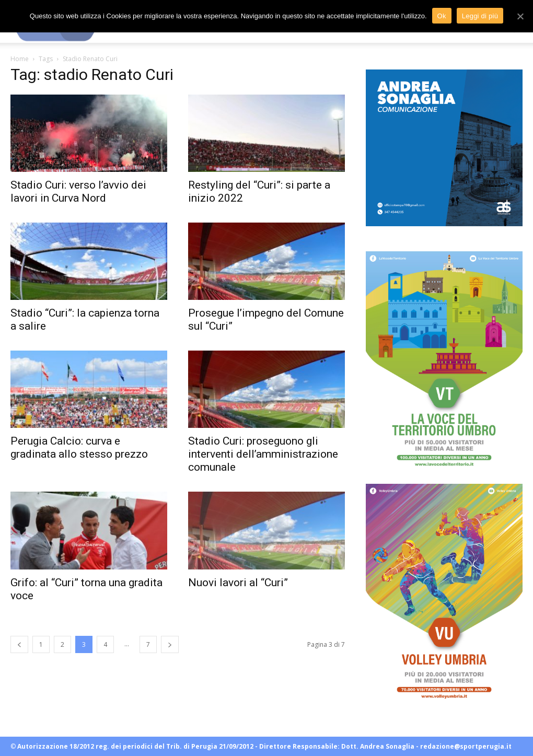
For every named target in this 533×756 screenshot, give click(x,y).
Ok (442, 16)
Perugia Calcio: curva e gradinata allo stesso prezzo (79, 447)
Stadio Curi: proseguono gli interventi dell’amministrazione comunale (263, 454)
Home (20, 59)
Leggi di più (480, 16)
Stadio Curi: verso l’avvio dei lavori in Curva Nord (78, 191)
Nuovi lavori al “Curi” (238, 583)
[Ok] (520, 16)
